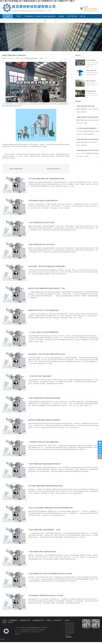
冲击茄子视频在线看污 (70, 631)
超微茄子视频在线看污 (21, 104)
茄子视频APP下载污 (25, 620)
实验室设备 (67, 635)
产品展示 (18, 16)
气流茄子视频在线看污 (70, 627)
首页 (8, 16)
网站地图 (18, 634)
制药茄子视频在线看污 (70, 629)
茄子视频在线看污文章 (38, 620)
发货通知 (61, 16)
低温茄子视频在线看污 (70, 625)
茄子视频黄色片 (29, 16)
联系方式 (83, 16)
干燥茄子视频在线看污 (70, 633)
